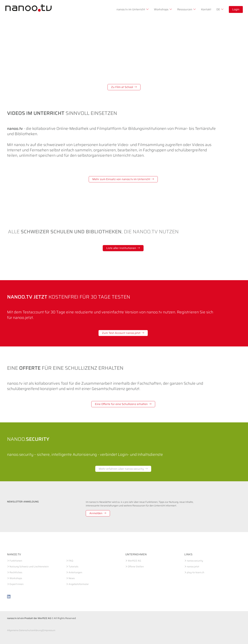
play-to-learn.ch (195, 572)
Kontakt (206, 9)
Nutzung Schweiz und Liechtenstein (29, 567)
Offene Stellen (136, 567)
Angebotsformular (79, 584)
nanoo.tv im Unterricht (133, 9)
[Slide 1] (115, 95)
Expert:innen (16, 584)
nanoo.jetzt (193, 567)
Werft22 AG (134, 561)
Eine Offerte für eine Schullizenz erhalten (123, 404)
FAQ (71, 561)
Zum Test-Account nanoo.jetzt (123, 333)
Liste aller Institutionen (123, 248)
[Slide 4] (133, 95)
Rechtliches (16, 572)
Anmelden (98, 513)
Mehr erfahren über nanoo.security (123, 469)
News (72, 578)
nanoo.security (195, 561)
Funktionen (16, 561)
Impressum (50, 630)
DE (220, 9)
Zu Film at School (124, 87)
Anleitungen (75, 572)
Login (236, 9)
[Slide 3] (127, 95)
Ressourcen (187, 9)
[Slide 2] (121, 95)
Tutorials (73, 567)
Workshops (163, 9)
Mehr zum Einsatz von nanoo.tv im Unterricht (123, 179)
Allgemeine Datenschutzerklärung (25, 630)
